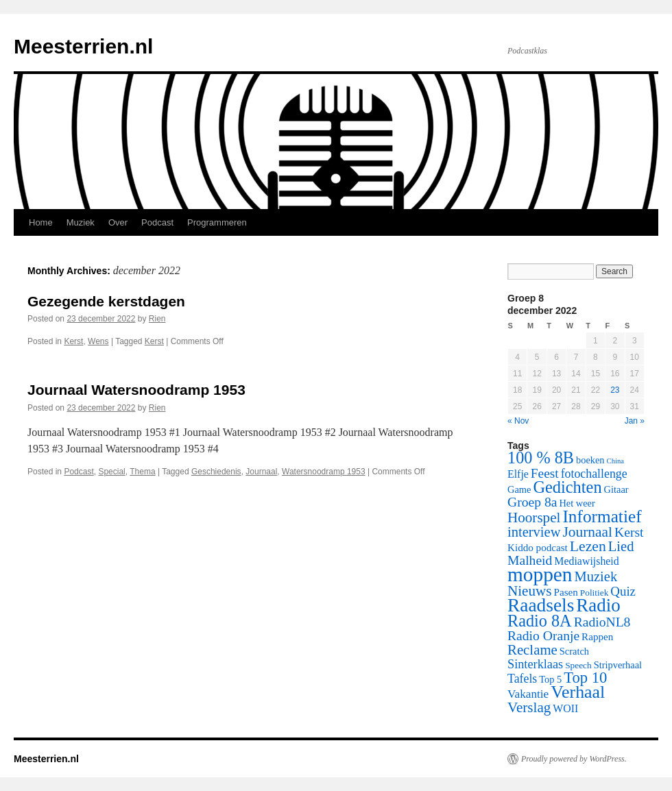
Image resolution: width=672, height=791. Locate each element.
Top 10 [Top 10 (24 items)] (585, 678)
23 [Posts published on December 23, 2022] (615, 390)
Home (41, 222)
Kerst (73, 341)
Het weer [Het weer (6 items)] (577, 503)
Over (118, 222)
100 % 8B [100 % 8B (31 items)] (541, 458)
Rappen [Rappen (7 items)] (597, 637)
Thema (142, 472)
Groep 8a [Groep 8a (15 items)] (532, 502)
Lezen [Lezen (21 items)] (588, 546)
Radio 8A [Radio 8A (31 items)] (540, 621)
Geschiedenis (216, 472)
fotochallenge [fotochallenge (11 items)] (594, 474)
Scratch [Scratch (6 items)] (574, 651)
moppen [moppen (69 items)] (540, 574)
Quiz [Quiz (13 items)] (623, 591)
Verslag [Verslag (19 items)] (529, 707)
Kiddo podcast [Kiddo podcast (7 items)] (538, 548)
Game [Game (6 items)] (519, 489)
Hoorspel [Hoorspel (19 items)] (534, 518)
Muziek (81, 222)
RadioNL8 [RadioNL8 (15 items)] (602, 622)
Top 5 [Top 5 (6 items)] (550, 679)
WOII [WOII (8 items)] (565, 708)
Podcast (157, 222)
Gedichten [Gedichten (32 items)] (567, 487)
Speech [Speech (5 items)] (578, 665)
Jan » (635, 421)
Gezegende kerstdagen (106, 301)
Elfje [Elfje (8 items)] (518, 474)
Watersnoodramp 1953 (324, 472)
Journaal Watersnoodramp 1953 (136, 390)
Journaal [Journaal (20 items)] (587, 532)
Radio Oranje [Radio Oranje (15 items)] (543, 636)
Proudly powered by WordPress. (574, 759)
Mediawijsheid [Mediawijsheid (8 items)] (586, 561)
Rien (157, 319)
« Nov (518, 421)
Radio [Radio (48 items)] (598, 605)
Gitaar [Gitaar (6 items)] (616, 489)
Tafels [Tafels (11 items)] (522, 679)
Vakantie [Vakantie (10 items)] (528, 694)
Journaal (261, 472)
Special (111, 472)
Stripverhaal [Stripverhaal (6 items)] (618, 665)
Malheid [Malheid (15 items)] (530, 560)
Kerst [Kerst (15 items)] (629, 532)
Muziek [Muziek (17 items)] (596, 576)
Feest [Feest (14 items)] (545, 473)
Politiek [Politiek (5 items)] (595, 593)
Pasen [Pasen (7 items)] (566, 592)
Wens (98, 341)
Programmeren (217, 222)
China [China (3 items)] (615, 461)
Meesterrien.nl (83, 46)
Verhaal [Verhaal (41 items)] (578, 692)
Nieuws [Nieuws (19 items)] (530, 591)
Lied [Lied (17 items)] (621, 546)
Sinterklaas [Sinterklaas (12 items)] (535, 664)
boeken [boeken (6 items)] (590, 460)
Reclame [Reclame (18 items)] (532, 650)
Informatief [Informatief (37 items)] (602, 516)
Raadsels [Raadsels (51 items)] (541, 605)
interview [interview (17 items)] (534, 532)
